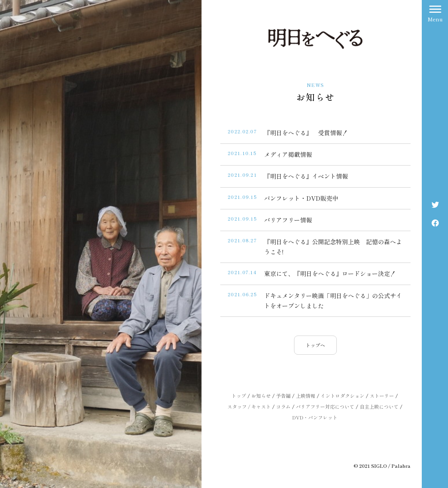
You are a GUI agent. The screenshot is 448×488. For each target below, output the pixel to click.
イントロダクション (343, 396)
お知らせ (261, 396)
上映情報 (306, 396)
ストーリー (382, 396)
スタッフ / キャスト (249, 407)
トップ (239, 396)
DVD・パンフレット (315, 417)
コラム (283, 407)
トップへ (315, 345)
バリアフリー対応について (325, 407)
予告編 (283, 396)
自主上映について (379, 407)
